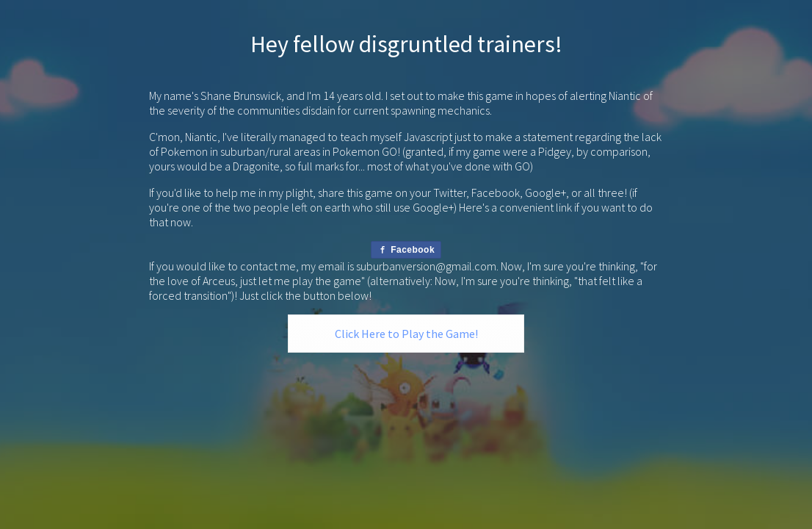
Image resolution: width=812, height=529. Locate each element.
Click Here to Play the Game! (406, 334)
